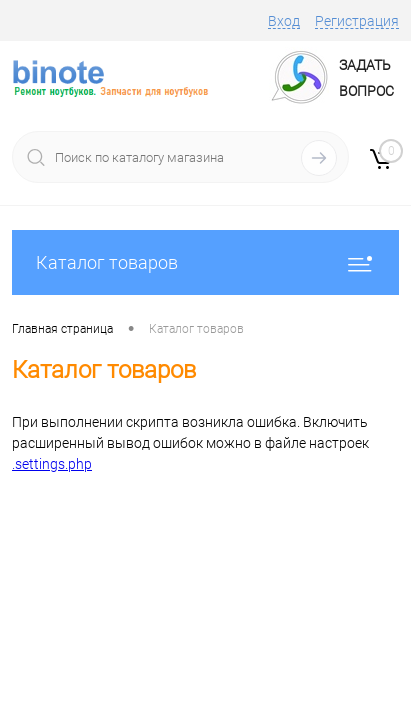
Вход (284, 21)
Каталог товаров (205, 262)
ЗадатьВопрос (366, 78)
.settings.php (52, 464)
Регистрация (357, 21)
